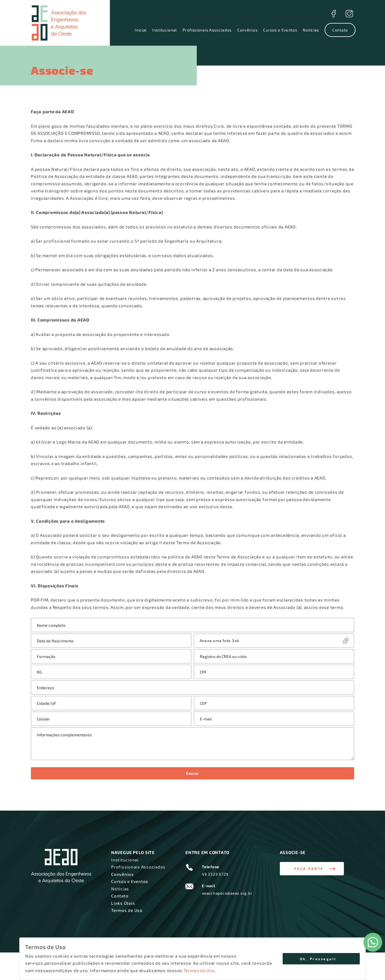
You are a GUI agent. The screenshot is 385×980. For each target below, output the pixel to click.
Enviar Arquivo (274, 641)
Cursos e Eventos (280, 30)
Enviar (192, 773)
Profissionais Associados (207, 30)
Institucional (165, 30)
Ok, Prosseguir (318, 959)
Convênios (247, 30)
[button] (312, 869)
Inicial (141, 30)
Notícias (311, 30)
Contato (340, 30)
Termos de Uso (199, 970)
